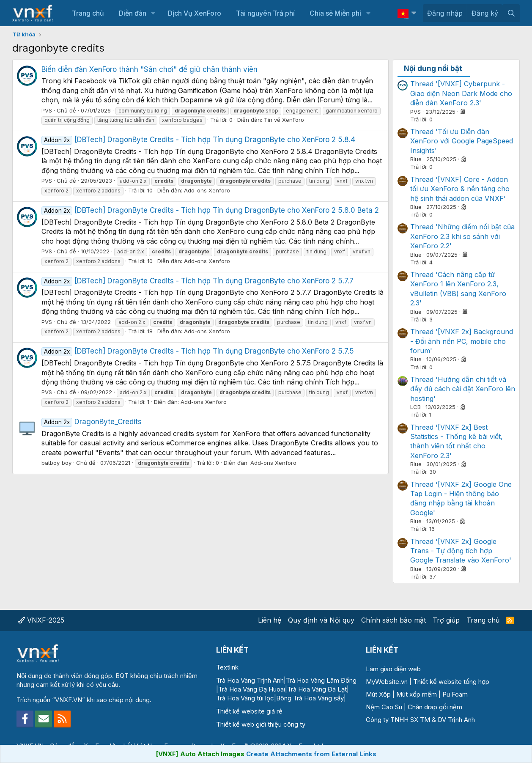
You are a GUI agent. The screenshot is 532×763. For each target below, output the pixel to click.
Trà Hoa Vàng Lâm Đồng (321, 680)
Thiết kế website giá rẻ (249, 711)
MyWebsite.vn (387, 682)
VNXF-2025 (41, 620)
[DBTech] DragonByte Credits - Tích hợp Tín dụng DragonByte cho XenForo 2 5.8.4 (198, 140)
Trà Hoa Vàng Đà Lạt (317, 689)
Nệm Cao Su (384, 707)
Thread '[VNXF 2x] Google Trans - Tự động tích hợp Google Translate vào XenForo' (461, 551)
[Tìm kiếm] (511, 13)
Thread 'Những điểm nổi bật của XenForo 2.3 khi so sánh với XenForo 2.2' (462, 236)
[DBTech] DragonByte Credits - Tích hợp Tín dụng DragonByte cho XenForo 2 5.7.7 (197, 281)
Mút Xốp (378, 694)
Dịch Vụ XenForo (195, 13)
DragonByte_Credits (92, 422)
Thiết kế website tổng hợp (451, 682)
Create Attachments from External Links (311, 754)
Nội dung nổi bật (433, 69)
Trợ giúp (446, 620)
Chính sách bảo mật (394, 620)
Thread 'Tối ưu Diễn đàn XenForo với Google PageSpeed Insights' (462, 141)
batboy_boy (56, 463)
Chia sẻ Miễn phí (335, 13)
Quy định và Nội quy (321, 620)
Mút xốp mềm (417, 694)
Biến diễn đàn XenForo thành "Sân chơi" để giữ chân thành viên (149, 69)
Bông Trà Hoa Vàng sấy (310, 698)
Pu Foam (455, 694)
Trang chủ (88, 13)
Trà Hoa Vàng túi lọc (245, 698)
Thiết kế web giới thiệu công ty (261, 724)
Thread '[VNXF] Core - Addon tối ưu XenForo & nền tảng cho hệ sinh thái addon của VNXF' (460, 189)
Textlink (227, 667)
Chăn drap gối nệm (435, 707)
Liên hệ (270, 620)
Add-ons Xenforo (207, 190)
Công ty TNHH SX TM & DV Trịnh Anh (420, 720)
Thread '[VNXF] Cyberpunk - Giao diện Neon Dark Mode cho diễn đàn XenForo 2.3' (461, 93)
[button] (153, 13)
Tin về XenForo (284, 120)
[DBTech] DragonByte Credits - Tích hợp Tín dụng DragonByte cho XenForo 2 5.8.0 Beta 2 (210, 210)
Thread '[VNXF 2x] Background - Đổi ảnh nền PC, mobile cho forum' (462, 341)
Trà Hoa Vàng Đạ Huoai (252, 689)
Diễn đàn (133, 13)
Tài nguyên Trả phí (265, 13)
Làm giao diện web (393, 669)
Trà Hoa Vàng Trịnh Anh (250, 680)
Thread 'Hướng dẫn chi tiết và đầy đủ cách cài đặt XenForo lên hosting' (463, 389)
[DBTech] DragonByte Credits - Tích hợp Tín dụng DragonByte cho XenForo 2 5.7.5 (198, 351)
